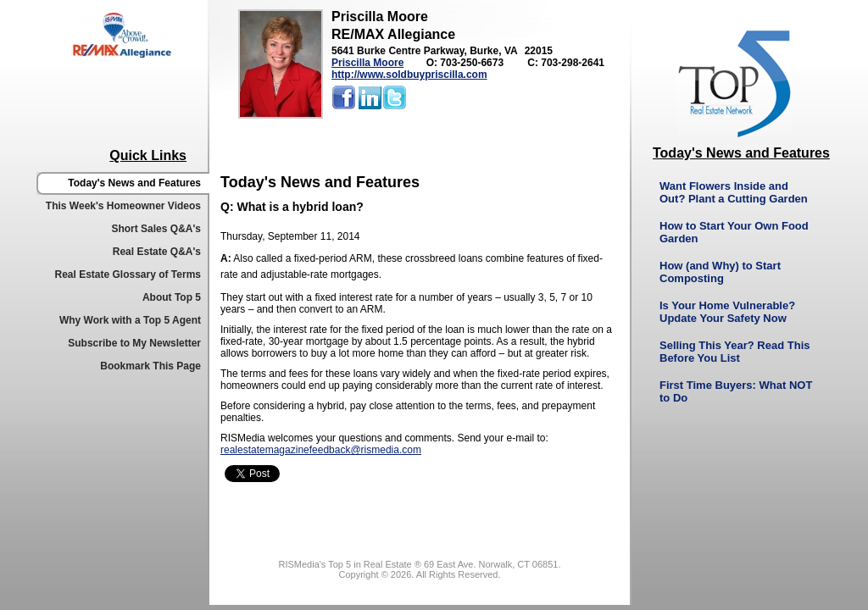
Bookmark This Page (150, 366)
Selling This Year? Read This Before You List (734, 352)
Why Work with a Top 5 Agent (130, 320)
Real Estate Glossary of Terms (128, 274)
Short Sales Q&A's (156, 229)
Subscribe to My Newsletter (134, 343)
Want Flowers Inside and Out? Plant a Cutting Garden (734, 192)
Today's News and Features (134, 183)
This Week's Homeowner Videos (123, 206)
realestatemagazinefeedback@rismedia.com (321, 450)
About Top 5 (172, 297)
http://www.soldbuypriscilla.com (409, 75)
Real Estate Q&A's (157, 252)
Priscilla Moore (367, 63)
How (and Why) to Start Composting (720, 272)
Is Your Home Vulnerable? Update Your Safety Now (727, 312)
